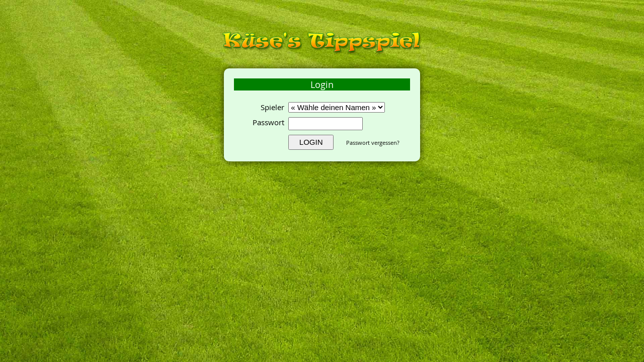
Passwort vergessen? (373, 143)
